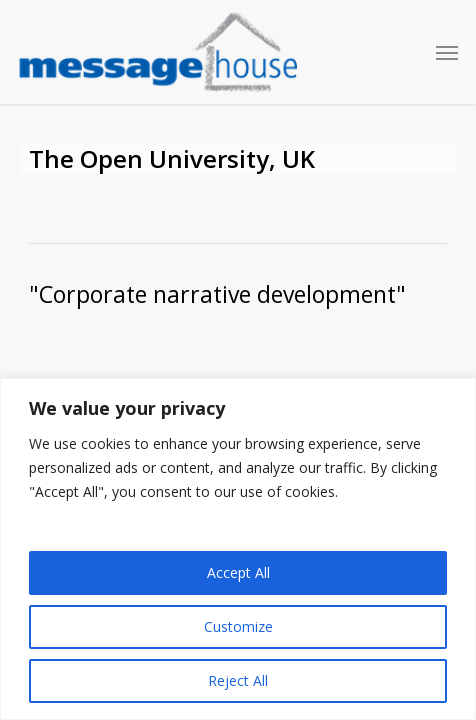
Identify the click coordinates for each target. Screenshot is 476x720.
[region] (238, 549)
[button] (447, 52)
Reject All (238, 680)
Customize (238, 626)
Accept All (238, 572)
